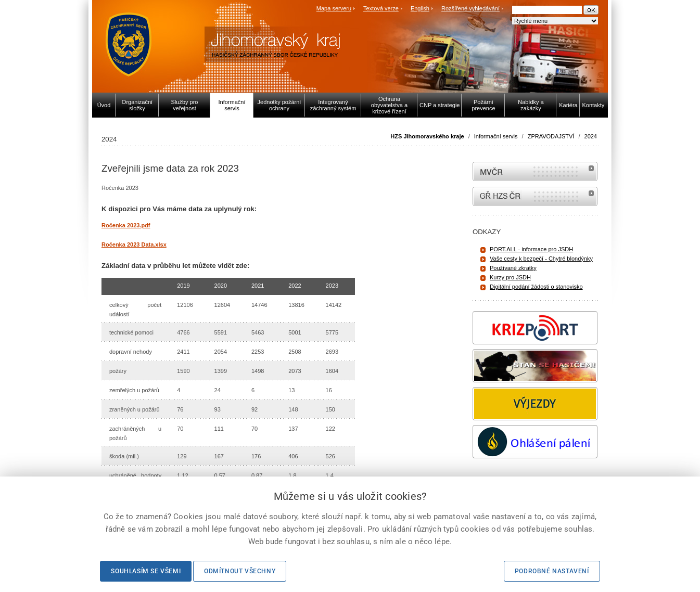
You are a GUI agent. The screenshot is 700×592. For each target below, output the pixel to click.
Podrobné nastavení (552, 571)
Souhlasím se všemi (146, 571)
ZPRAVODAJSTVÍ (551, 136)
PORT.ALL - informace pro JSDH (531, 249)
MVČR (535, 171)
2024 (591, 136)
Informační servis (496, 136)
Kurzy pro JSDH (510, 277)
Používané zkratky (513, 268)
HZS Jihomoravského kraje (427, 136)
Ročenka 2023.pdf (126, 225)
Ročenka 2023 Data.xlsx (134, 244)
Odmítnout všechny (240, 571)
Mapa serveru (334, 8)
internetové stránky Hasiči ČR (535, 196)
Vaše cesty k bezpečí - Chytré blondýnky (541, 259)
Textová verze (381, 8)
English (420, 8)
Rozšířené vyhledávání (470, 8)
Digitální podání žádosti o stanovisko (536, 287)
